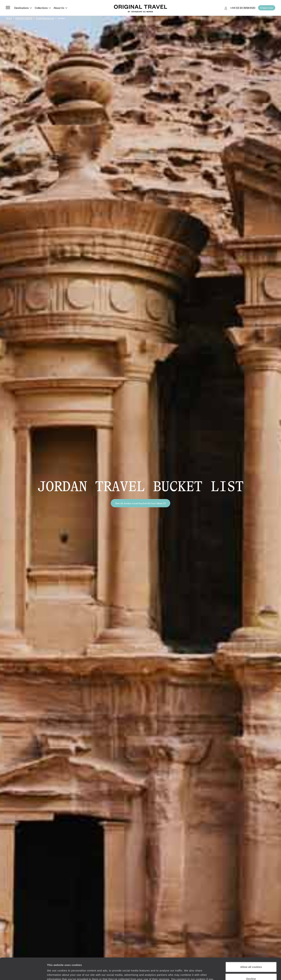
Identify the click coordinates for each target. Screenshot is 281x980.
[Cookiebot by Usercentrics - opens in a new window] (23, 973)
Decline (251, 958)
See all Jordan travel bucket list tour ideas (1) (140, 503)
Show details (55, 973)
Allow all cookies (251, 947)
